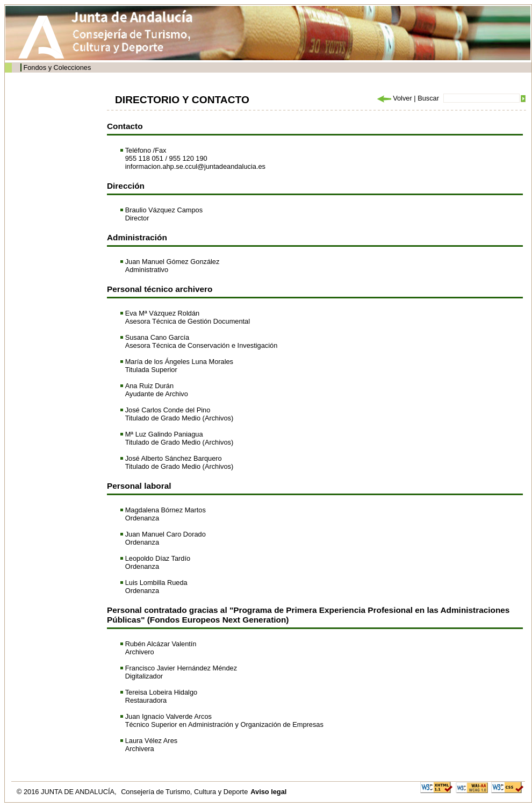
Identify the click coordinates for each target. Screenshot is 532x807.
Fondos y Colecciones (57, 67)
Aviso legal (268, 792)
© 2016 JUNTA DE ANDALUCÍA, (67, 792)
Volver (394, 98)
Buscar (428, 98)
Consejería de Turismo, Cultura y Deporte (184, 792)
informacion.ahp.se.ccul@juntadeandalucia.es (195, 166)
